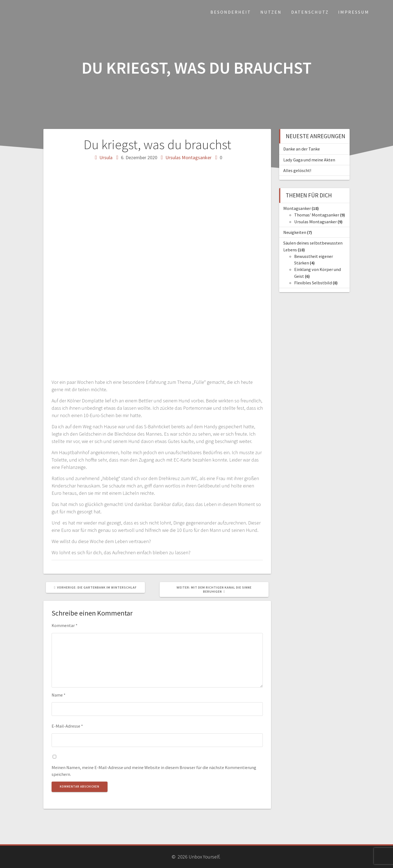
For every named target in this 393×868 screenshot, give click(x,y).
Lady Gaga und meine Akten (309, 160)
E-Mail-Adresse (67, 726)
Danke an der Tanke (302, 149)
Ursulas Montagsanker (188, 157)
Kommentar (65, 625)
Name (59, 695)
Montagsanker (297, 208)
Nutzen (271, 12)
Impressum (354, 12)
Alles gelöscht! (297, 170)
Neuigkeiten (295, 232)
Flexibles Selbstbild (313, 283)
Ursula (106, 157)
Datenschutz (310, 12)
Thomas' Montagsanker (317, 215)
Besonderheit (231, 12)
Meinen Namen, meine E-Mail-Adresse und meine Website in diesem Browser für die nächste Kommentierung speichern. (154, 771)
